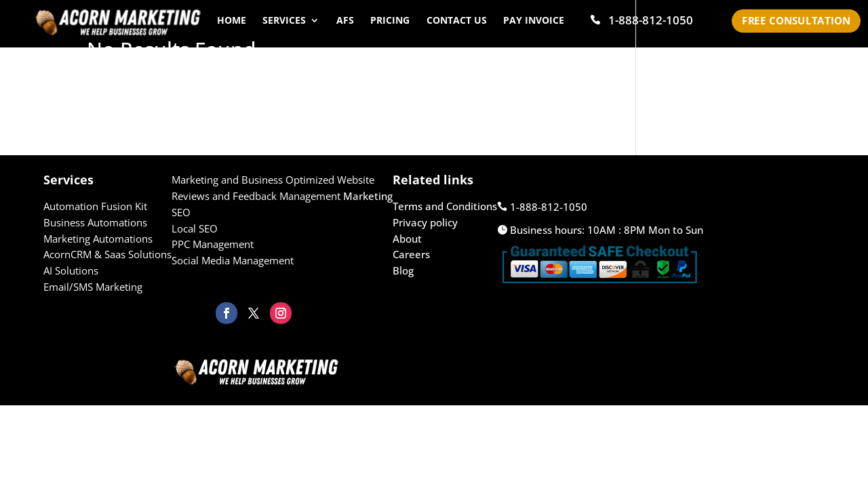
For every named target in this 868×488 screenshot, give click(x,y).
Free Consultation (796, 21)
